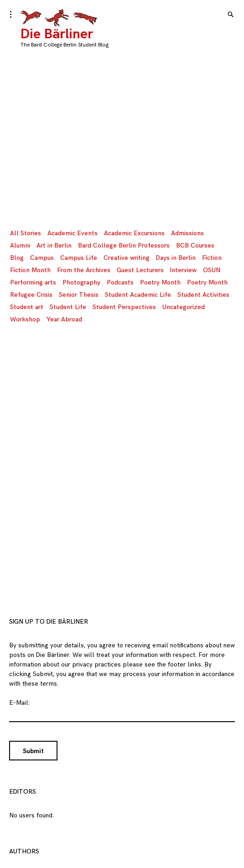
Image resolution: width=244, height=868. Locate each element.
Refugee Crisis (31, 295)
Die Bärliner (57, 34)
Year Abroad (64, 319)
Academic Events (73, 233)
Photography (81, 282)
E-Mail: (19, 703)
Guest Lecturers (140, 270)
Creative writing (127, 258)
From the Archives (84, 270)
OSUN (212, 270)
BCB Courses (195, 245)
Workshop (25, 319)
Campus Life (79, 258)
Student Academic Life (138, 295)
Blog (17, 258)
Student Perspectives (124, 307)
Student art (27, 307)
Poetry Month (160, 282)
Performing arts (33, 282)
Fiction (212, 258)
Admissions (187, 233)
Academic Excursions (134, 233)
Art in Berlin (54, 245)
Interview (183, 270)
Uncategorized (184, 307)
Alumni (20, 245)
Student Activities (203, 295)
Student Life (68, 307)
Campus (42, 258)
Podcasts (120, 282)
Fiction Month (30, 270)
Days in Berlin (176, 258)
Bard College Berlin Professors (124, 245)
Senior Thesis (79, 295)
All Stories (26, 233)
